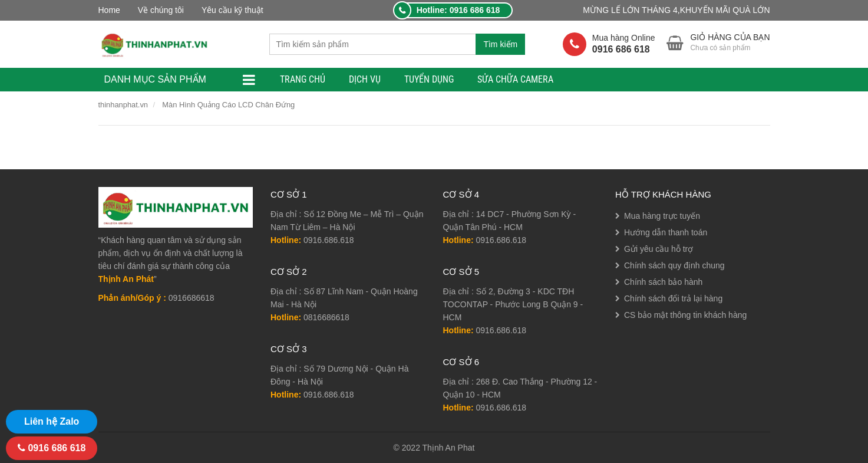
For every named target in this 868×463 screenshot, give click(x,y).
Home (109, 10)
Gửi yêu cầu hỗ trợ (659, 249)
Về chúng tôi (161, 10)
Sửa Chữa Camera (515, 79)
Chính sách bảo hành (663, 282)
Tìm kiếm (500, 44)
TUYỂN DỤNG (429, 79)
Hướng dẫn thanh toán (666, 232)
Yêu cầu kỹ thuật (232, 10)
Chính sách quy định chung (674, 265)
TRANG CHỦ (303, 79)
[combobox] (372, 44)
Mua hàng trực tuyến (662, 216)
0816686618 (326, 317)
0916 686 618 (52, 448)
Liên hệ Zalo (52, 421)
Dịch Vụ (365, 79)
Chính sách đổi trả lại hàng (673, 298)
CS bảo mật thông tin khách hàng (685, 315)
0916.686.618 (329, 240)
